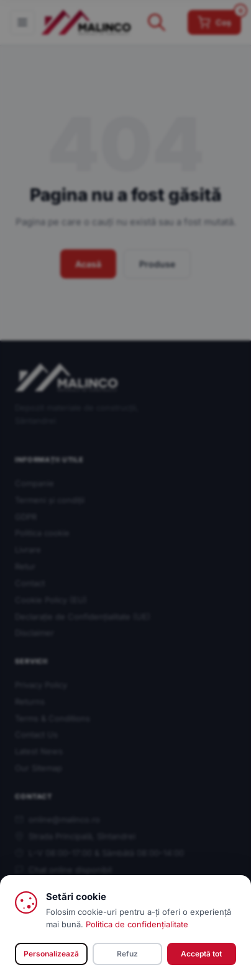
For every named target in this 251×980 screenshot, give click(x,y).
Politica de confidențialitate (137, 924)
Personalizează (51, 954)
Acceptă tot (201, 954)
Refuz (127, 954)
